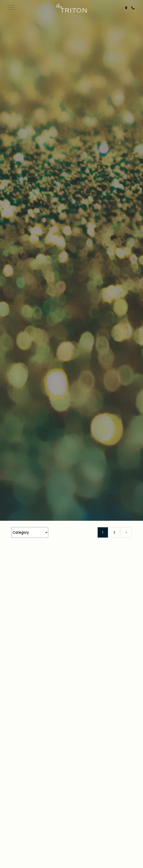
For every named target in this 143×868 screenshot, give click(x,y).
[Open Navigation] (10, 8)
